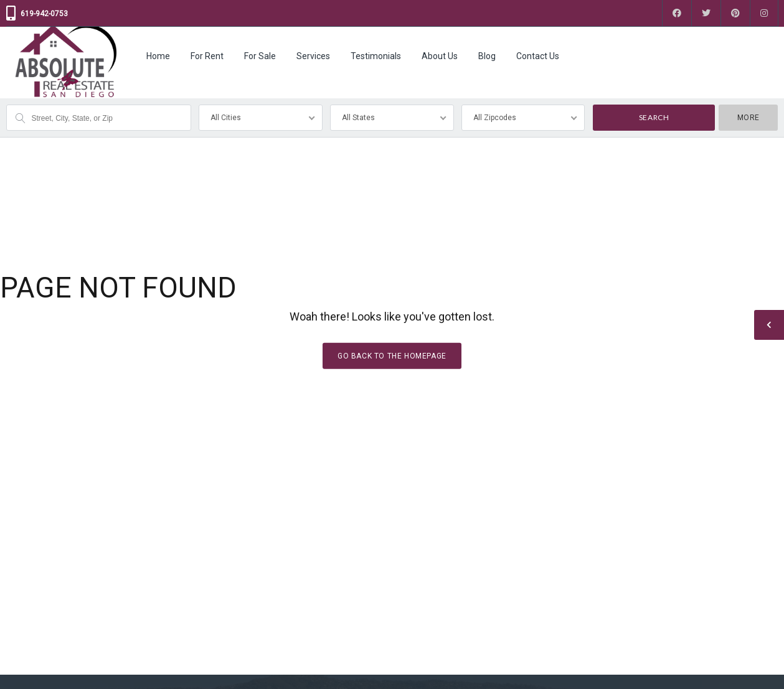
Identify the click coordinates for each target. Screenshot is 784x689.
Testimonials (376, 56)
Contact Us (538, 56)
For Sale (260, 56)
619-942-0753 (44, 14)
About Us (440, 56)
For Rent (207, 56)
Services (313, 56)
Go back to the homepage (392, 355)
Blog (487, 56)
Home (158, 56)
